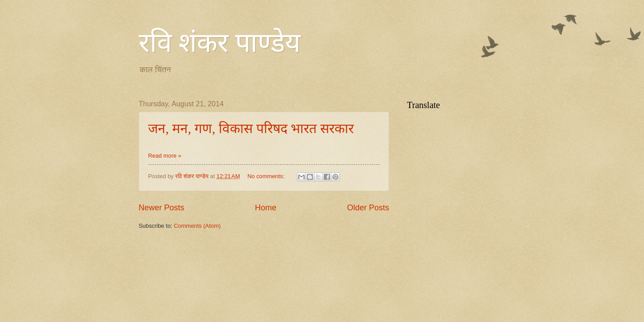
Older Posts (368, 208)
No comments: (267, 176)
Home (266, 208)
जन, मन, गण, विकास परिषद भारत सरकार (251, 128)
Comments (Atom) (197, 226)
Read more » (165, 156)
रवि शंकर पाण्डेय (220, 43)
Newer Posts (161, 208)
